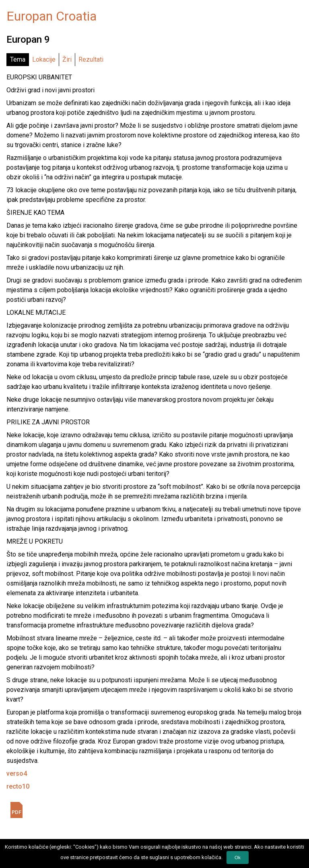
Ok (238, 857)
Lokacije (44, 59)
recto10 (18, 786)
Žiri (67, 59)
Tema (18, 59)
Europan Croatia (51, 16)
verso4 (17, 774)
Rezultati (91, 59)
